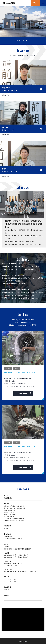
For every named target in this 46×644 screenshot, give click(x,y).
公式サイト (36, 3)
